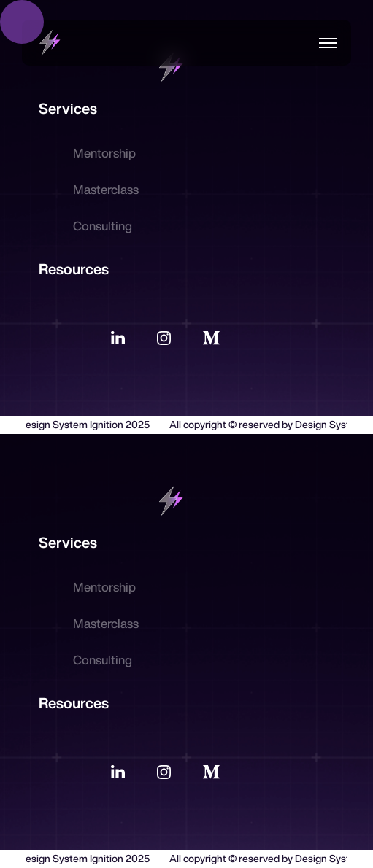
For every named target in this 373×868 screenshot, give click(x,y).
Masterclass (106, 189)
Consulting (103, 226)
